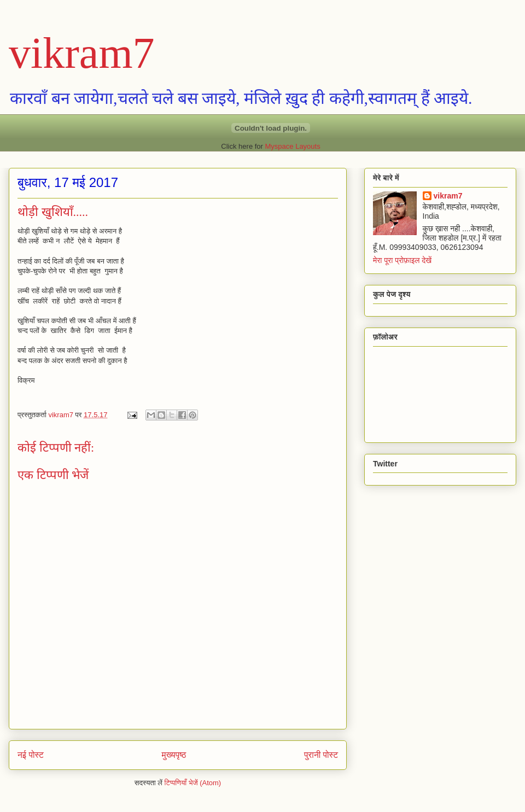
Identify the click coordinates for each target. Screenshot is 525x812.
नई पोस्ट (31, 755)
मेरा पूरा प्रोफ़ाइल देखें (402, 260)
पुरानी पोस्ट (321, 755)
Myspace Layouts (293, 146)
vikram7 (82, 53)
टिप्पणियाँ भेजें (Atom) (193, 783)
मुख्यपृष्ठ (174, 755)
